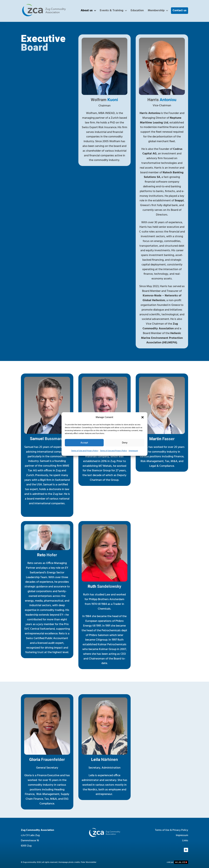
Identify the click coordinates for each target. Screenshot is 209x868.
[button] (143, 417)
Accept (84, 443)
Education (137, 11)
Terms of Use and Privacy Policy (85, 451)
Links (185, 841)
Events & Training (114, 11)
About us (89, 11)
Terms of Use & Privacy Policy (172, 830)
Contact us (180, 11)
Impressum (133, 451)
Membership (158, 11)
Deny (125, 443)
